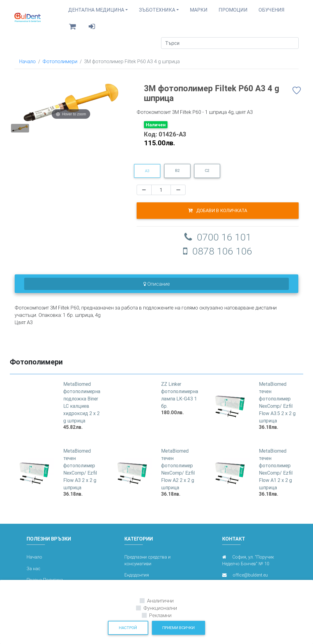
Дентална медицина (96, 12)
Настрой (128, 628)
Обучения (272, 12)
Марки (199, 12)
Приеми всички (179, 628)
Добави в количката (218, 215)
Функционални (160, 608)
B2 (177, 175)
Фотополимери (60, 66)
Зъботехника (157, 12)
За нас (33, 573)
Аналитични (160, 601)
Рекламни (160, 615)
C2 (207, 175)
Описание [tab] (157, 289)
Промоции (233, 12)
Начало (28, 66)
